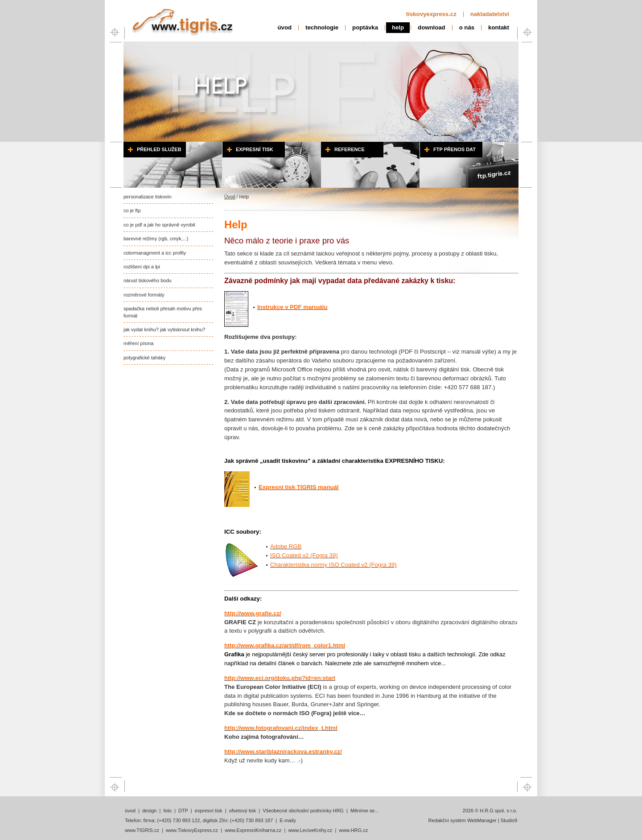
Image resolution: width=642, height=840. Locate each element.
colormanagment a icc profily (155, 253)
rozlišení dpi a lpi (142, 267)
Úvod (230, 197)
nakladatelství (490, 14)
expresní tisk (209, 811)
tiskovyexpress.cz (431, 14)
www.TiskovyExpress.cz (192, 830)
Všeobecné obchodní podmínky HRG (303, 811)
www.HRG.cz (353, 830)
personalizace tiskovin (148, 197)
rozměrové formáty (144, 295)
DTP (183, 811)
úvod (285, 27)
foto (167, 811)
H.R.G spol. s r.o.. (182, 20)
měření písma (138, 343)
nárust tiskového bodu (148, 280)
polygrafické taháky (144, 358)
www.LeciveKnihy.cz (310, 830)
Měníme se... (365, 811)
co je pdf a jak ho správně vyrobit (159, 225)
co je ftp (132, 210)
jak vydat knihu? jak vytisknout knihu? (164, 329)
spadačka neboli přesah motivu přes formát (163, 312)
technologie (322, 27)
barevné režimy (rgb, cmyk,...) (156, 239)
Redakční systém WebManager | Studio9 (473, 820)
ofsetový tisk (243, 811)
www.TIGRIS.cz (142, 830)
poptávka (365, 27)
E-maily (288, 820)
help (398, 27)
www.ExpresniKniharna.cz (253, 830)
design (149, 811)
